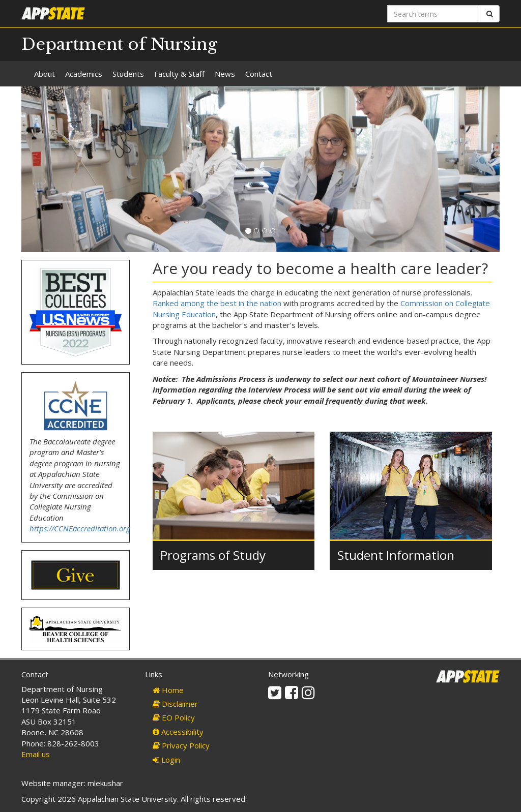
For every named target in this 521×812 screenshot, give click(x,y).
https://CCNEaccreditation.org (80, 528)
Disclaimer (175, 704)
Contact (259, 74)
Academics (84, 74)
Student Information (396, 555)
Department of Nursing (119, 44)
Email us (36, 754)
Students (128, 74)
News (225, 74)
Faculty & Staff (179, 74)
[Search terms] (434, 14)
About (45, 74)
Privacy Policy (181, 745)
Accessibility (178, 732)
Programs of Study (213, 555)
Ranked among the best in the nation (217, 303)
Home (168, 690)
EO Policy (174, 717)
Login (166, 760)
